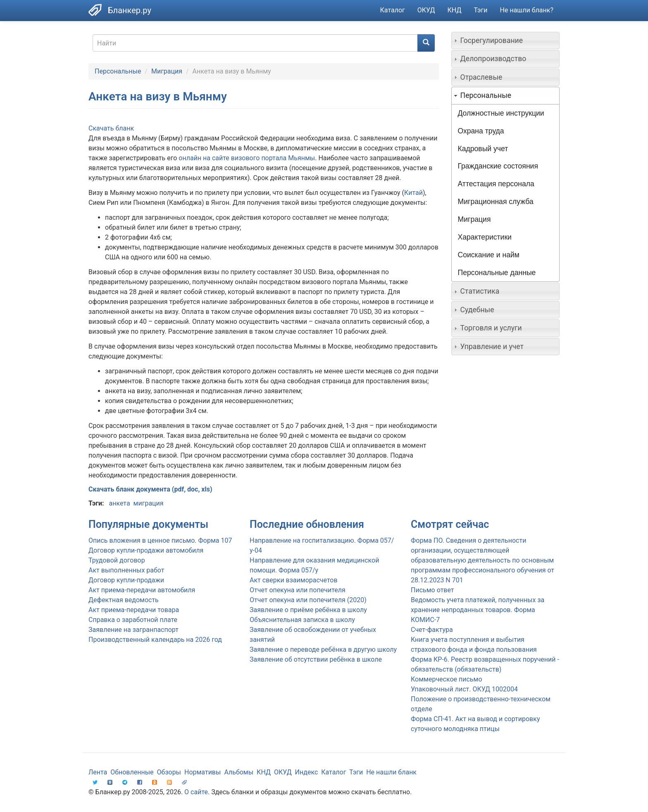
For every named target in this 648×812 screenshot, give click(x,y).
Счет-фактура (432, 630)
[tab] (506, 40)
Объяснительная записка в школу (302, 620)
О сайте (196, 792)
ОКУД (426, 10)
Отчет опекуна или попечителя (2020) (308, 600)
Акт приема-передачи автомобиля (142, 590)
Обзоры (169, 772)
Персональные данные (497, 273)
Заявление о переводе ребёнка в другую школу (323, 649)
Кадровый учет (483, 149)
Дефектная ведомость (124, 600)
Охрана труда (481, 131)
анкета (119, 503)
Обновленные (132, 772)
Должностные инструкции (501, 113)
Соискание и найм (489, 255)
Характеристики (485, 237)
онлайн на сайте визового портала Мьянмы (247, 158)
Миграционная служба (496, 202)
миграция (149, 503)
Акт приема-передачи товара (134, 610)
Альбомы (239, 772)
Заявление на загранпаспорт (133, 630)
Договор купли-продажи (126, 580)
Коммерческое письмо (447, 679)
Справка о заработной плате (133, 620)
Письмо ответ (432, 590)
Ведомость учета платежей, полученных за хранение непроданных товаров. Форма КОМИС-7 (478, 610)
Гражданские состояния (498, 166)
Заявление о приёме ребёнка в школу (308, 610)
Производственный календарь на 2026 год (155, 640)
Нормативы (202, 772)
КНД (455, 10)
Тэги (480, 10)
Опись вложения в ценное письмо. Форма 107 (160, 540)
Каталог (393, 10)
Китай (413, 193)
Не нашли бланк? (527, 10)
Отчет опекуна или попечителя (298, 590)
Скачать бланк (111, 128)
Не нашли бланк (391, 772)
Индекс (307, 772)
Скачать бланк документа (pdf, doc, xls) (150, 489)
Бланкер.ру (130, 10)
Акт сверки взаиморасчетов (294, 580)
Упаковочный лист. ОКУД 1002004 (464, 689)
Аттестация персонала (496, 184)
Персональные (118, 71)
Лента (98, 772)
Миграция (167, 71)
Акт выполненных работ (126, 570)
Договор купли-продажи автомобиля (146, 550)
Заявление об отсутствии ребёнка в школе (316, 659)
